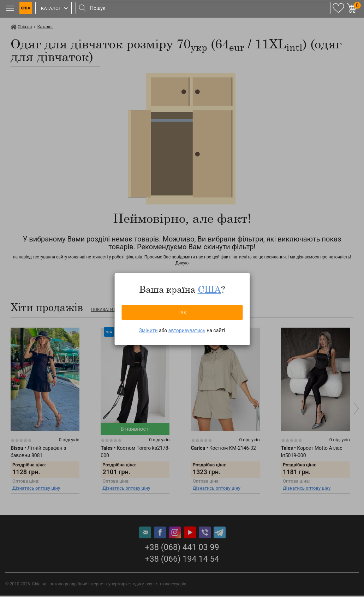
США (209, 289)
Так (182, 312)
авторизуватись (187, 330)
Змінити (148, 330)
